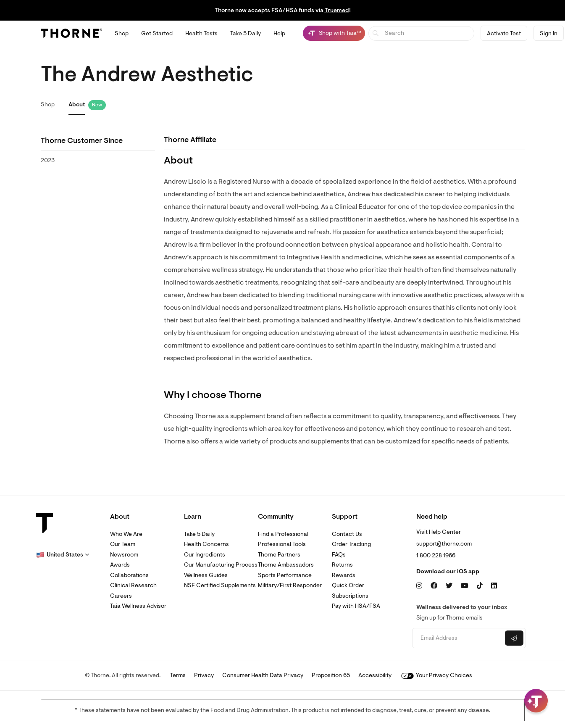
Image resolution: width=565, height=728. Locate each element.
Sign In (549, 33)
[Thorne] (71, 33)
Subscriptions (350, 596)
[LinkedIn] (494, 586)
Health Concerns (206, 544)
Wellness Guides (206, 575)
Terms (178, 675)
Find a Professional (283, 534)
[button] (63, 555)
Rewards (344, 575)
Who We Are (126, 534)
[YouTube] (465, 586)
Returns (342, 565)
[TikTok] (480, 586)
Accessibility (375, 675)
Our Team (123, 544)
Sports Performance (285, 575)
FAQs (339, 555)
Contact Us (347, 534)
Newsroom (124, 555)
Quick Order (348, 585)
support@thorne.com (444, 544)
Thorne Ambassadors (286, 565)
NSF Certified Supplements (220, 585)
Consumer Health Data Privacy (263, 675)
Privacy (204, 675)
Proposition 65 (331, 675)
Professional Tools (282, 544)
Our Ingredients (205, 555)
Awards (120, 565)
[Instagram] (419, 586)
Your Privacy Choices (437, 675)
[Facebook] (434, 586)
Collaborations (129, 575)
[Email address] (458, 638)
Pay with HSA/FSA (356, 606)
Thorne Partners (279, 555)
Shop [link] (48, 104)
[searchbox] (422, 33)
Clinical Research (133, 585)
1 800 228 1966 (436, 555)
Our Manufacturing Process (221, 565)
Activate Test (504, 33)
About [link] (77, 104)
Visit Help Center (439, 532)
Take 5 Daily (199, 534)
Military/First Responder (290, 585)
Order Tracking (351, 544)
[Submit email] (514, 638)
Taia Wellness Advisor (138, 606)
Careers (121, 596)
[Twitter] (449, 586)
